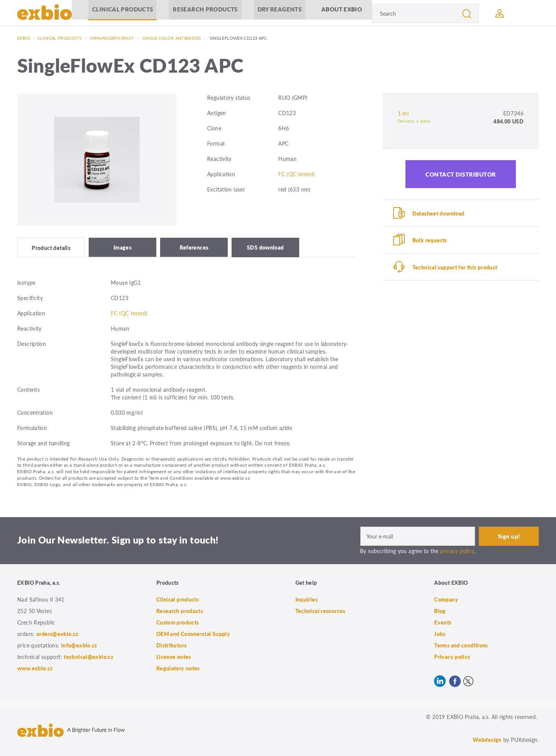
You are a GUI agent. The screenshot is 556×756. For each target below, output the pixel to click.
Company (446, 599)
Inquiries (306, 599)
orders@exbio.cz (58, 634)
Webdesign (487, 740)
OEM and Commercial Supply (193, 634)
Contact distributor (461, 174)
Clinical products (122, 13)
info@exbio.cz (79, 645)
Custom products (178, 622)
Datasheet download (438, 213)
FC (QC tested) (297, 174)
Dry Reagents (279, 13)
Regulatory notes (178, 668)
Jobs (440, 634)
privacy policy (457, 550)
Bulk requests (430, 240)
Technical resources (320, 611)
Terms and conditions (461, 645)
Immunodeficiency (112, 38)
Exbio (24, 38)
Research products (204, 13)
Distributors (172, 645)
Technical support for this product (455, 268)
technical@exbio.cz (89, 657)
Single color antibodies (172, 38)
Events (443, 622)
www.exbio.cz (35, 668)
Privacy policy (452, 657)
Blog (440, 611)
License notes (174, 657)
